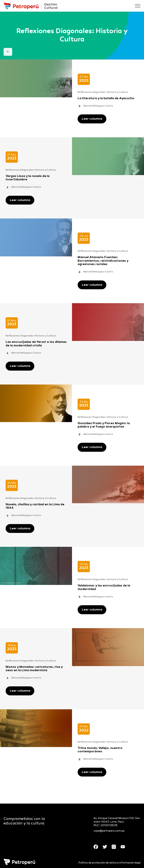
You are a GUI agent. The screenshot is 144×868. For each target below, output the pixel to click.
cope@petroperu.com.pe (109, 831)
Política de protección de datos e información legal (109, 863)
